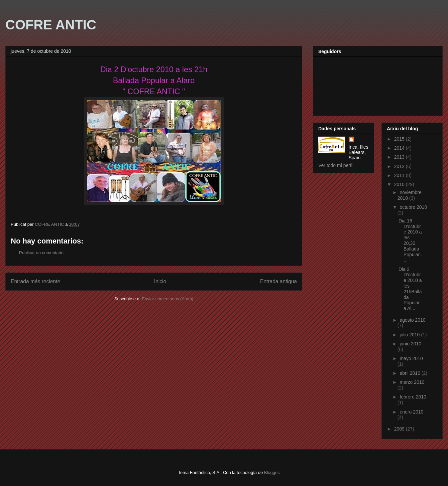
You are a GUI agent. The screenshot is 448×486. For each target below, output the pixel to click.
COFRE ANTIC (51, 25)
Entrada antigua (278, 281)
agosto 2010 (412, 320)
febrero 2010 (413, 397)
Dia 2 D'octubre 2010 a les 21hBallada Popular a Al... (410, 289)
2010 (400, 184)
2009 (400, 429)
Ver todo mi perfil (336, 165)
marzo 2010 (412, 382)
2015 (400, 139)
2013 (400, 157)
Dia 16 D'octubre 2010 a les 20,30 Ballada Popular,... (410, 240)
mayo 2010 (411, 358)
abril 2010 (410, 373)
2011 (400, 175)
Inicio (160, 281)
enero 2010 (411, 412)
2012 (400, 166)
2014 (400, 148)
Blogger (271, 472)
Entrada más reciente (35, 281)
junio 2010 (410, 344)
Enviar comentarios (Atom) (167, 299)
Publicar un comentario (41, 253)
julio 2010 (410, 335)
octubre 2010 (413, 207)
